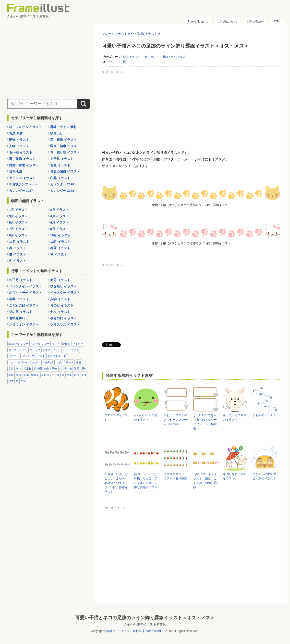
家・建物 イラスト (22, 159)
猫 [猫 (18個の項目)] (70, 369)
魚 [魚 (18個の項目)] (17, 381)
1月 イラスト (18, 210)
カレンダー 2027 (21, 191)
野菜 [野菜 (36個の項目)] (69, 375)
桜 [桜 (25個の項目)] (61, 369)
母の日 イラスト (62, 305)
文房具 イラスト (62, 159)
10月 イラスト (60, 235)
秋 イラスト (59, 254)
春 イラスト (18, 248)
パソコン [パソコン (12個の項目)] (14, 356)
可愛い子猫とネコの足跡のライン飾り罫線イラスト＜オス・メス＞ (145, 617)
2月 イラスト (60, 210)
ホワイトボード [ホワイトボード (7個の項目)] (57, 356)
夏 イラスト (18, 254)
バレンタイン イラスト (25, 286)
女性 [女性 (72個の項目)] (11, 369)
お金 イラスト (60, 165)
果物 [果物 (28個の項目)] (54, 369)
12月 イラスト (60, 242)
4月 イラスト (60, 216)
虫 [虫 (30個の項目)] (53, 375)
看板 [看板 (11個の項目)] (19, 375)
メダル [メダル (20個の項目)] (36, 362)
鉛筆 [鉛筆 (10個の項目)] (84, 375)
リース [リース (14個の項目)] (70, 362)
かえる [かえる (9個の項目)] (66, 344)
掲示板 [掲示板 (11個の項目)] (28, 369)
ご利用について (228, 22)
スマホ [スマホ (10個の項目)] (46, 350)
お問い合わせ (255, 22)
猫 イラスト (151, 57)
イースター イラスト (65, 293)
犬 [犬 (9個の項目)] (66, 369)
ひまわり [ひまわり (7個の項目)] (78, 344)
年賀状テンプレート (23, 184)
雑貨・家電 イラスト (24, 165)
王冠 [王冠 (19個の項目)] (77, 369)
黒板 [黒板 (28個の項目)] (24, 381)
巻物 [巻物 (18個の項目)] (19, 369)
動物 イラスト (131, 57)
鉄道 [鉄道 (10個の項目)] (77, 375)
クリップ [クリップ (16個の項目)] (35, 350)
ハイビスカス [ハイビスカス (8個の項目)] (71, 350)
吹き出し (57, 133)
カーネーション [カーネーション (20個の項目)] (18, 350)
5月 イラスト (18, 223)
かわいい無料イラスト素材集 (145, 624)
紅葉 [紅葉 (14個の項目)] (26, 375)
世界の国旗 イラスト (65, 172)
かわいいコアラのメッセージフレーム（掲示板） (175, 420)
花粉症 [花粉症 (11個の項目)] (45, 375)
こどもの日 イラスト (24, 305)
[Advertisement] (191, 110)
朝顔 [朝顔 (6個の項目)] (47, 369)
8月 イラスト (60, 229)
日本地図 (15, 172)
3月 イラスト (18, 216)
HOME (277, 21)
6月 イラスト (60, 223)
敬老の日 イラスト (63, 318)
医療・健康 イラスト (65, 146)
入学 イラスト (60, 299)
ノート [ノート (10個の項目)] (57, 350)
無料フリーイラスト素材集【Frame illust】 (134, 631)
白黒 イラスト (60, 178)
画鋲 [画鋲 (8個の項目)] (11, 375)
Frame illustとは (198, 22)
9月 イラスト (18, 235)
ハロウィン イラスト (24, 325)
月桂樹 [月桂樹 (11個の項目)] (38, 369)
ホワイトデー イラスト (25, 293)
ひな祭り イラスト (63, 286)
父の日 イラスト (21, 312)
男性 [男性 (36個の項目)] (84, 369)
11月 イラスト (19, 242)
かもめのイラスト (264, 415)
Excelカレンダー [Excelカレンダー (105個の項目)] (18, 344)
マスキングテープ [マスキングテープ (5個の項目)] (19, 362)
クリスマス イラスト (65, 325)
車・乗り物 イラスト (65, 152)
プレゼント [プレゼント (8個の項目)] (38, 356)
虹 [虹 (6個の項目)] (58, 375)
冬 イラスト (18, 261)
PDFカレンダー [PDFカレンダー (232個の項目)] (40, 344)
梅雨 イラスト (60, 248)
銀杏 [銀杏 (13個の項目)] (11, 381)
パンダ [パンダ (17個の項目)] (25, 356)
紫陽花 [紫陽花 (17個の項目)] (35, 375)
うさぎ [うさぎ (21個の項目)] (56, 344)
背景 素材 (16, 133)
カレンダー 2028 (62, 191)
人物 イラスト (19, 146)
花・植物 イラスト (63, 140)
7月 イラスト (18, 229)
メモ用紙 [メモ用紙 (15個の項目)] (48, 362)
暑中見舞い (17, 318)
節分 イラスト (60, 280)
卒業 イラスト (19, 299)
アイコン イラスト (22, 178)
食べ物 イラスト (21, 152)
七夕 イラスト (60, 312)
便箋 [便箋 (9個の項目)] (79, 362)
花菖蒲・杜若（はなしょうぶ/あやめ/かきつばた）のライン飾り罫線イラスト (116, 483)
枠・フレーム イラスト (25, 127)
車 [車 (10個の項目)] (63, 375)
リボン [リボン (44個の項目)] (59, 362)
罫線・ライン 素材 (174, 57)
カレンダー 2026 (62, 184)
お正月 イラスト (21, 280)
